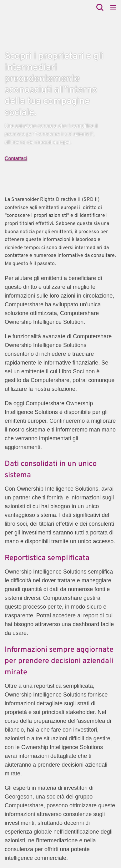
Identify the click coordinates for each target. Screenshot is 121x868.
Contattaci (16, 158)
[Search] (100, 8)
